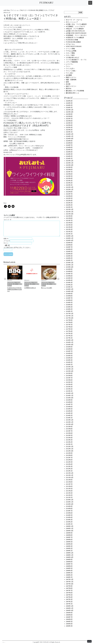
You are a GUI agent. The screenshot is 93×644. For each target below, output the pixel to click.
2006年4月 (69, 624)
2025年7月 (69, 119)
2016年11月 (70, 342)
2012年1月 (69, 471)
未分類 (68, 84)
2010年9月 (69, 506)
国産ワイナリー (71, 77)
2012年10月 (70, 451)
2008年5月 (69, 568)
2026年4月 (69, 101)
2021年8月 (69, 218)
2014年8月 (69, 402)
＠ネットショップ (72, 22)
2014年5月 (69, 409)
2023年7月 (69, 172)
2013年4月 (69, 438)
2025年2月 (69, 130)
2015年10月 (70, 371)
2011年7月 (69, 484)
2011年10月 (70, 478)
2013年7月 (69, 431)
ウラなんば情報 (71, 51)
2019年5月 (69, 278)
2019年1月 (69, 287)
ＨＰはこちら (70, 44)
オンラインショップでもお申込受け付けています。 (21, 155)
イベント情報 (70, 49)
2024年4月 (69, 152)
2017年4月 (69, 331)
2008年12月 (70, 553)
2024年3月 (69, 154)
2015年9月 (69, 373)
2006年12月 (70, 606)
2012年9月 (69, 453)
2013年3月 (69, 440)
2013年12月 (70, 420)
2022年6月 (69, 196)
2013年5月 (69, 435)
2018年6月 (69, 300)
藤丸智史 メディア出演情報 (75, 91)
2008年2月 (69, 575)
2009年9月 (69, 533)
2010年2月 (69, 522)
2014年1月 (69, 418)
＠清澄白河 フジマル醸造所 (75, 38)
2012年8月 (69, 455)
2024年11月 (70, 136)
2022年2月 (69, 205)
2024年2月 (69, 156)
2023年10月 (70, 165)
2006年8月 (69, 615)
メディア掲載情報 (72, 62)
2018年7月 (69, 298)
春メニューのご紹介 (47, 288)
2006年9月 (69, 613)
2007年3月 (69, 599)
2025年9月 (69, 114)
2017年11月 (70, 316)
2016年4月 (69, 358)
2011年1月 (69, 497)
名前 (6, 239)
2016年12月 (70, 340)
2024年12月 (70, 134)
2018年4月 (69, 305)
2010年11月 (70, 502)
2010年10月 (70, 504)
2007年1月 (69, 604)
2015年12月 (70, 367)
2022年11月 (70, 189)
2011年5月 (69, 489)
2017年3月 (69, 333)
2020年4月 (69, 254)
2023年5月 (69, 176)
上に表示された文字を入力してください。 (18, 248)
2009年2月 (69, 548)
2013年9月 (69, 427)
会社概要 (69, 75)
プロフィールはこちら (11, 41)
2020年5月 (69, 252)
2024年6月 (69, 147)
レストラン (70, 64)
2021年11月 (70, 212)
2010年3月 (69, 520)
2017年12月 (70, 314)
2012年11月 (70, 449)
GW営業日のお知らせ (30, 288)
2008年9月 (69, 559)
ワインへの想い (71, 71)
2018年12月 (70, 289)
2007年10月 (70, 584)
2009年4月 (69, 544)
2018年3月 (69, 307)
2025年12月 (70, 110)
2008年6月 (69, 566)
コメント (7, 220)
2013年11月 (70, 422)
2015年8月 (69, 376)
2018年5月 (69, 302)
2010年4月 (69, 517)
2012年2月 (69, 469)
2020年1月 (69, 260)
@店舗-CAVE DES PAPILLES (75, 31)
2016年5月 (69, 356)
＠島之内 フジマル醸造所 (75, 29)
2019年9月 (69, 269)
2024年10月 (70, 139)
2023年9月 (69, 167)
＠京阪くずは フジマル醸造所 (76, 24)
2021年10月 (70, 214)
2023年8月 (69, 170)
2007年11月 (70, 582)
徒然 (67, 82)
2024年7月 (69, 145)
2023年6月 (69, 174)
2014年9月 (69, 400)
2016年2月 (69, 362)
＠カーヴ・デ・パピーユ (74, 20)
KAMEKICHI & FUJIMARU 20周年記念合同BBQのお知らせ (14, 289)
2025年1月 (69, 132)
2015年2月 (69, 389)
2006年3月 (69, 626)
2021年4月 (69, 227)
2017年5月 (69, 329)
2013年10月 (70, 424)
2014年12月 (70, 393)
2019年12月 (70, 263)
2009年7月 (69, 537)
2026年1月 (69, 108)
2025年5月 (69, 123)
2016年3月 (69, 360)
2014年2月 (69, 415)
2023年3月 (69, 181)
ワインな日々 (70, 69)
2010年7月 (69, 511)
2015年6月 (69, 380)
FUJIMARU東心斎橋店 (73, 42)
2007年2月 (69, 602)
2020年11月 (70, 238)
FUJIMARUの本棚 (72, 40)
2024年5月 (69, 150)
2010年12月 (70, 500)
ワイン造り (70, 73)
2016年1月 (69, 365)
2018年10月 (70, 291)
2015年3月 (69, 387)
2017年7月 (69, 325)
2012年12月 (70, 446)
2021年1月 (69, 234)
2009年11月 (70, 528)
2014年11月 (70, 396)
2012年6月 (69, 460)
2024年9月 (69, 141)
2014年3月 (69, 413)
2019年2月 (69, 285)
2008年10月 (70, 557)
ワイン (68, 66)
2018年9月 (69, 294)
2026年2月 (69, 105)
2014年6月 (69, 407)
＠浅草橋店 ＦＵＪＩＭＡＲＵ (76, 35)
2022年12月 (70, 187)
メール (7, 241)
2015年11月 (70, 369)
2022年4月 (69, 201)
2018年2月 (69, 309)
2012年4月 (69, 464)
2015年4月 (69, 384)
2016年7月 (69, 351)
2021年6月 (69, 223)
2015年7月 (69, 378)
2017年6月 (69, 327)
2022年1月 (69, 207)
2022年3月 (69, 203)
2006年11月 (70, 608)
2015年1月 (69, 391)
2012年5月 (69, 462)
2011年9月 (69, 480)
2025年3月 (69, 127)
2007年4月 (69, 597)
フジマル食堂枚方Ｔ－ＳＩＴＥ (76, 60)
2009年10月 (70, 531)
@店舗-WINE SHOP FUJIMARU (76, 33)
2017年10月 (70, 318)
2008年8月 (69, 562)
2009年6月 (69, 540)
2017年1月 (69, 338)
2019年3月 (69, 283)
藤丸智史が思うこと (73, 93)
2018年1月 (69, 311)
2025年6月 (69, 121)
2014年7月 (69, 404)
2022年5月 (69, 198)
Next (58, 279)
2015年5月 (69, 382)
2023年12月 (70, 161)
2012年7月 (69, 458)
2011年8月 (69, 482)
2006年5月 (69, 622)
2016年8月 (69, 349)
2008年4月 (69, 571)
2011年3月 (69, 493)
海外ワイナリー (71, 86)
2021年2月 (69, 232)
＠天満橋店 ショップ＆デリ (76, 26)
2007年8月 (69, 588)
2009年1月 (69, 551)
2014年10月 (70, 398)
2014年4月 (69, 411)
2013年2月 (69, 442)
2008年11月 (70, 555)
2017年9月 (69, 320)
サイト (6, 243)
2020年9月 (69, 243)
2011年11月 (70, 475)
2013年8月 (69, 429)
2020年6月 (69, 249)
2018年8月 (69, 296)
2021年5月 (69, 225)
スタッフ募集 (70, 53)
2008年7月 (69, 564)
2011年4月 (69, 491)
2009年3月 (69, 546)
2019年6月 (69, 276)
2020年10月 (70, 240)
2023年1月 (69, 185)
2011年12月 (70, 473)
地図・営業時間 (71, 80)
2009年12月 (70, 526)
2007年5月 (69, 595)
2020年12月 (70, 236)
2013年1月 (69, 444)
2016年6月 (69, 353)
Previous (5, 279)
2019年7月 (69, 274)
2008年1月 (69, 577)
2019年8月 (69, 271)
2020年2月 (69, 258)
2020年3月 (69, 256)
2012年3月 (69, 466)
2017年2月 (69, 336)
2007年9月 (69, 586)
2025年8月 (69, 116)
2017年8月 (69, 322)
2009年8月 (69, 535)
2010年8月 (69, 509)
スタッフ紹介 (70, 55)
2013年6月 (69, 433)
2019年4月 (69, 280)
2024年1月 (69, 158)
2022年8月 (69, 192)
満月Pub (69, 88)
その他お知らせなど (73, 57)
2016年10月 (70, 345)
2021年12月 (70, 209)
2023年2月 (69, 183)
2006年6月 (69, 619)
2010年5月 (69, 515)
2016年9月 (69, 347)
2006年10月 (70, 610)
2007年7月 (69, 591)
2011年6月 (69, 486)
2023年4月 (69, 178)
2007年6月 (69, 593)
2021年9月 (69, 216)
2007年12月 (70, 579)
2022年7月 (69, 194)
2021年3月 (69, 229)
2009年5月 (69, 542)
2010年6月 (69, 513)
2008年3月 (69, 573)
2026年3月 (69, 103)
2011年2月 (69, 495)
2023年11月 (70, 163)
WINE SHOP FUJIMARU (74, 46)
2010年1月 (69, 524)
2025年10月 (70, 112)
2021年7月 (69, 220)
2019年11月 (70, 265)
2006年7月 (69, 617)
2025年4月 (69, 125)
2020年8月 (69, 245)
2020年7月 (69, 247)
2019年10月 (70, 267)
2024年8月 (69, 143)
